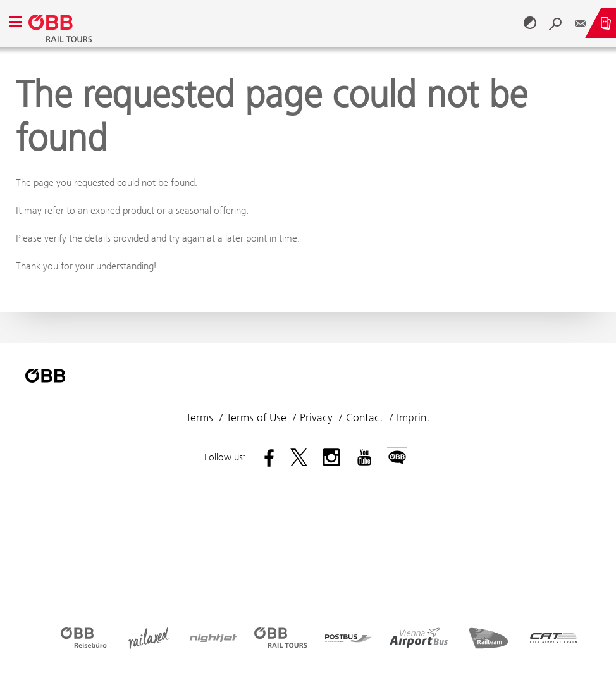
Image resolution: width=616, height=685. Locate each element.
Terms (200, 417)
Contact (365, 417)
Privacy (316, 417)
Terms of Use (256, 417)
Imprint (413, 417)
